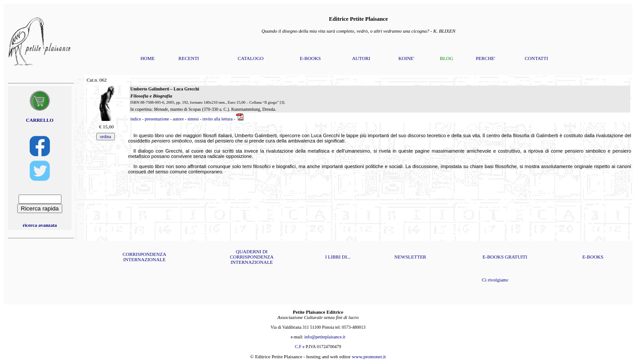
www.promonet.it (369, 356)
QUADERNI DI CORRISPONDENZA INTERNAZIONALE (252, 257)
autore (178, 119)
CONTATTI (536, 58)
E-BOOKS (310, 58)
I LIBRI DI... (338, 257)
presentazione (157, 119)
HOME (148, 58)
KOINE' (406, 58)
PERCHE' (485, 58)
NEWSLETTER (410, 257)
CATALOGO (250, 58)
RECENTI (189, 58)
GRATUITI (516, 257)
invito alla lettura (217, 119)
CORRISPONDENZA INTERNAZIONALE (144, 257)
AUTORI (361, 58)
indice (136, 119)
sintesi (193, 119)
